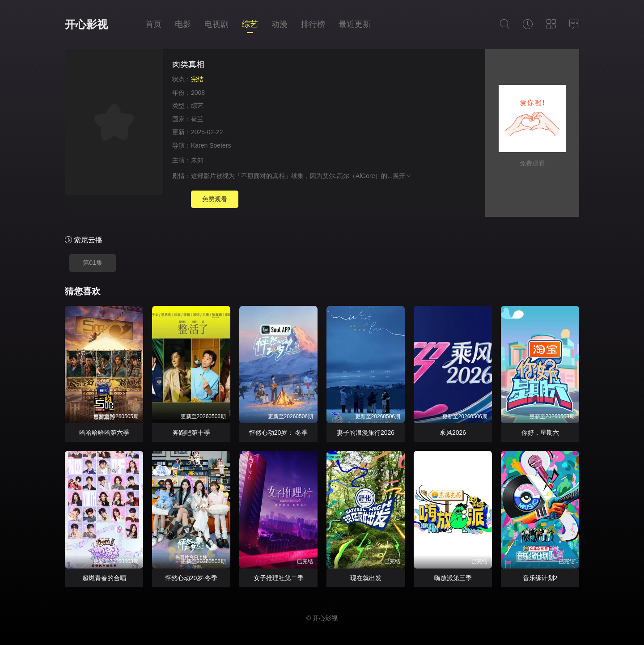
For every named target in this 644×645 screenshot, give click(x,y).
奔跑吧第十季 (191, 433)
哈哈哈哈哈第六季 (104, 433)
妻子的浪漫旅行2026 (366, 433)
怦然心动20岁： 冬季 (278, 433)
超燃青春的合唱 (104, 578)
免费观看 (215, 199)
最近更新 (355, 24)
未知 (197, 160)
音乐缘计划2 (540, 578)
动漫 (280, 24)
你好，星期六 (540, 433)
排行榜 (313, 24)
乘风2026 (453, 433)
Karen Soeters (211, 145)
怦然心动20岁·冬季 (191, 578)
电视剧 (216, 24)
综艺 (250, 24)
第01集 (93, 263)
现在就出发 (366, 578)
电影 (183, 24)
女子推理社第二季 (279, 578)
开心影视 (86, 24)
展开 (402, 176)
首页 (153, 24)
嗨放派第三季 (453, 578)
